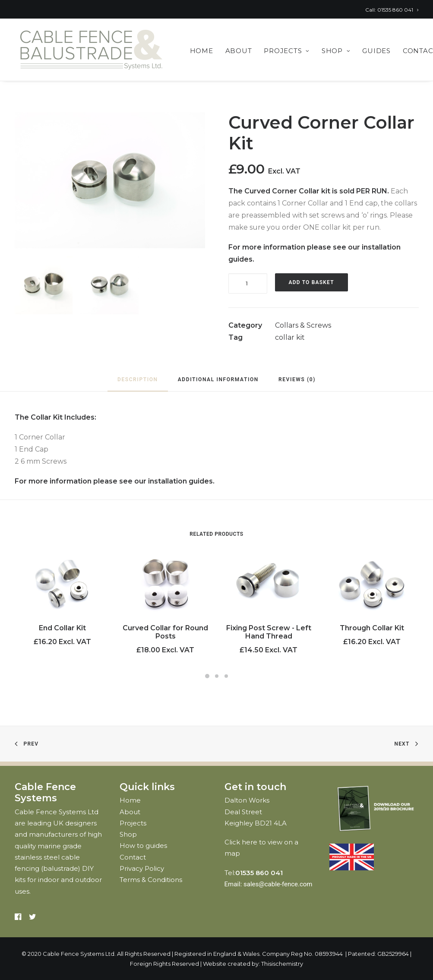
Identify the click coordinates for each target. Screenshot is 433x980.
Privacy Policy (142, 868)
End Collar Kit (62, 628)
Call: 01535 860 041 (392, 10)
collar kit (290, 337)
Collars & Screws (303, 325)
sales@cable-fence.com (278, 884)
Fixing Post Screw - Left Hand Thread (269, 632)
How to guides (143, 846)
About (239, 51)
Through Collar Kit (372, 628)
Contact (133, 857)
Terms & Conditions (151, 880)
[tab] (138, 383)
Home (202, 51)
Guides (376, 51)
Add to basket (311, 282)
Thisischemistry (282, 964)
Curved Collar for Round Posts (165, 632)
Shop (336, 51)
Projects (287, 51)
